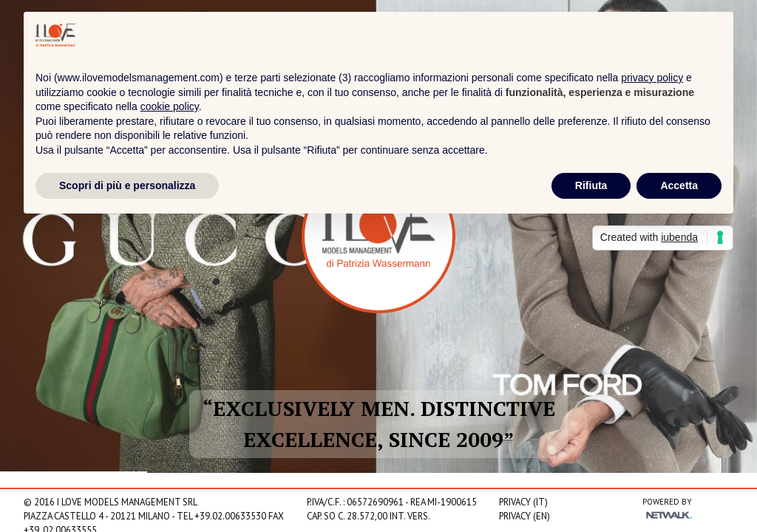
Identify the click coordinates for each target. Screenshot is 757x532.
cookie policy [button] (170, 106)
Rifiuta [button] (591, 185)
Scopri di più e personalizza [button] (127, 185)
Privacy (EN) (525, 516)
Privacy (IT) (523, 502)
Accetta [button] (679, 185)
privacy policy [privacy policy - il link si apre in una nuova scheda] (652, 78)
